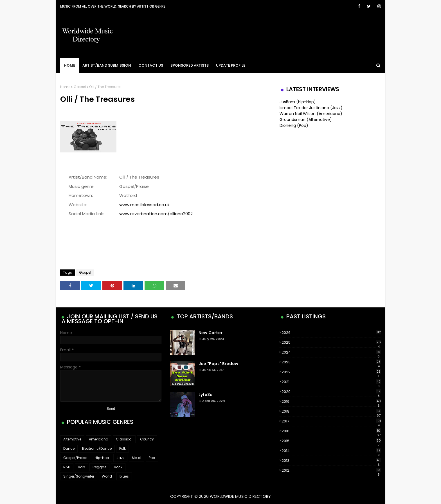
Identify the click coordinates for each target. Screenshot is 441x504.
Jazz (120, 458)
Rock (118, 467)
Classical (124, 439)
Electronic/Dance (97, 448)
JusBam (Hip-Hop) (298, 102)
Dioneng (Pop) (294, 125)
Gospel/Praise (75, 458)
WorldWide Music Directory (240, 496)
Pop (152, 458)
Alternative (72, 439)
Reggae (99, 467)
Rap (81, 467)
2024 (331, 352)
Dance (69, 448)
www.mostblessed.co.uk (144, 205)
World (107, 476)
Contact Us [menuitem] (151, 65)
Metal (137, 458)
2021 (331, 382)
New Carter (211, 333)
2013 (331, 461)
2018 (331, 411)
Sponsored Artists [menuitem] (190, 65)
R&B (67, 467)
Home (65, 87)
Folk (122, 448)
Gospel (80, 87)
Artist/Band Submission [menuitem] (107, 65)
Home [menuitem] (69, 65)
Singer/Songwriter (79, 476)
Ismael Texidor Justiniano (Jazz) (311, 108)
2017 (331, 421)
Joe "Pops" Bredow (218, 364)
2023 (331, 362)
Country (147, 439)
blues (124, 476)
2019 (331, 402)
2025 (331, 343)
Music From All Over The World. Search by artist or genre (113, 6)
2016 (331, 431)
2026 (331, 333)
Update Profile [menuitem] (231, 65)
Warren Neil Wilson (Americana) (311, 114)
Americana (99, 439)
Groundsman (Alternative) (306, 120)
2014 (331, 451)
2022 (331, 372)
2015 (331, 441)
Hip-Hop (102, 458)
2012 (331, 471)
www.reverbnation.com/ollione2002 (156, 214)
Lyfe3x (205, 395)
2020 (331, 392)
